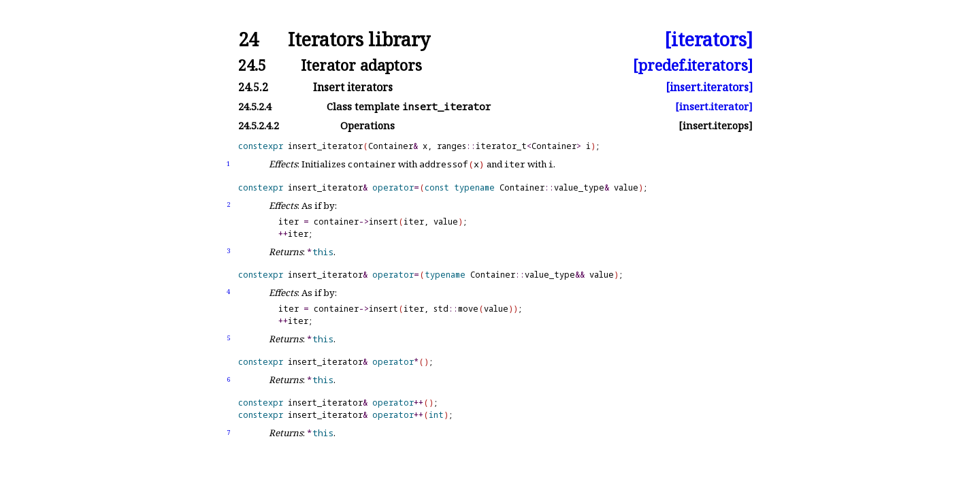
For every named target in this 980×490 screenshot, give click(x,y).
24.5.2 (253, 87)
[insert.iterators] (709, 87)
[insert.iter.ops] (716, 126)
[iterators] (708, 40)
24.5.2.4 (255, 107)
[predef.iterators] (693, 65)
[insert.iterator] (714, 107)
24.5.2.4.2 (259, 126)
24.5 (252, 65)
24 (248, 40)
